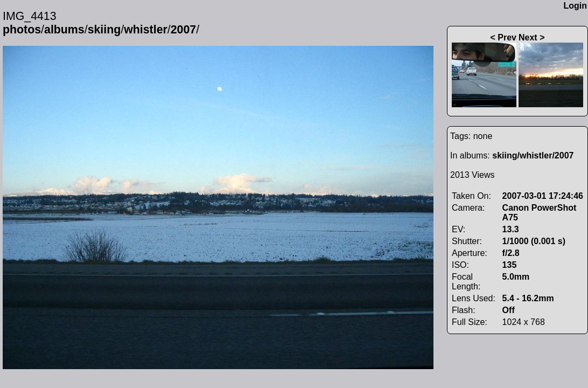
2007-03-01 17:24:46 (543, 196)
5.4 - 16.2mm (528, 298)
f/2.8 (511, 253)
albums (64, 30)
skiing (104, 30)
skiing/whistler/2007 (533, 155)
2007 (183, 30)
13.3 (511, 229)
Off (509, 310)
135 (510, 265)
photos (22, 30)
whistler (146, 30)
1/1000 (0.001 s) (534, 241)
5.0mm (516, 277)
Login (575, 6)
